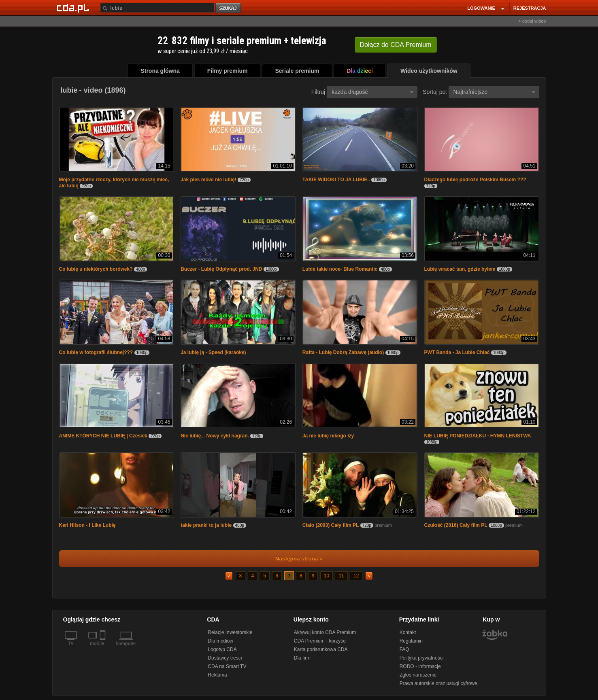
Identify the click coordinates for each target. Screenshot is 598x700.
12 (356, 576)
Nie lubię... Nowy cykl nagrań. (215, 436)
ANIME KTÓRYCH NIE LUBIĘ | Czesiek (103, 436)
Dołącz (396, 45)
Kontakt (408, 632)
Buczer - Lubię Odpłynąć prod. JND (221, 269)
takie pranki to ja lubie (206, 525)
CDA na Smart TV (227, 666)
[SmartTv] (103, 648)
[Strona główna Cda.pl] (74, 8)
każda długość (372, 92)
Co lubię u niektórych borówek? (96, 269)
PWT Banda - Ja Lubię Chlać (457, 352)
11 (341, 576)
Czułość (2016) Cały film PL (456, 525)
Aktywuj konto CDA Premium (325, 632)
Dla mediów (220, 641)
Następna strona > (294, 559)
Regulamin (411, 641)
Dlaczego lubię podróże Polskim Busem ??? (475, 180)
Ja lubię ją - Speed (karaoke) (213, 352)
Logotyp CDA (222, 649)
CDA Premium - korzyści (320, 641)
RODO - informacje (420, 666)
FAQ (404, 649)
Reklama (217, 675)
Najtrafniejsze (494, 92)
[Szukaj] (157, 8)
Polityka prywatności (422, 658)
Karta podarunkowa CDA (321, 649)
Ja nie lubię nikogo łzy (328, 436)
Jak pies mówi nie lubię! (208, 180)
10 (327, 576)
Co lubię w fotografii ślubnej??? (96, 352)
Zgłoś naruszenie (418, 675)
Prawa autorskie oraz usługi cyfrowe (438, 683)
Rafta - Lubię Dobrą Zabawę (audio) (343, 352)
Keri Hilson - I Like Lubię (87, 525)
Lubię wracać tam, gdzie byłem (460, 269)
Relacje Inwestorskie (230, 632)
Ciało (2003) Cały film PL (331, 525)
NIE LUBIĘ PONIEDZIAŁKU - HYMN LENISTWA (478, 436)
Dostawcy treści (225, 658)
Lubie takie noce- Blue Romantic (340, 269)
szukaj (229, 8)
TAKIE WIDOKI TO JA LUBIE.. (336, 180)
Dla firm (302, 658)
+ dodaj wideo (532, 21)
